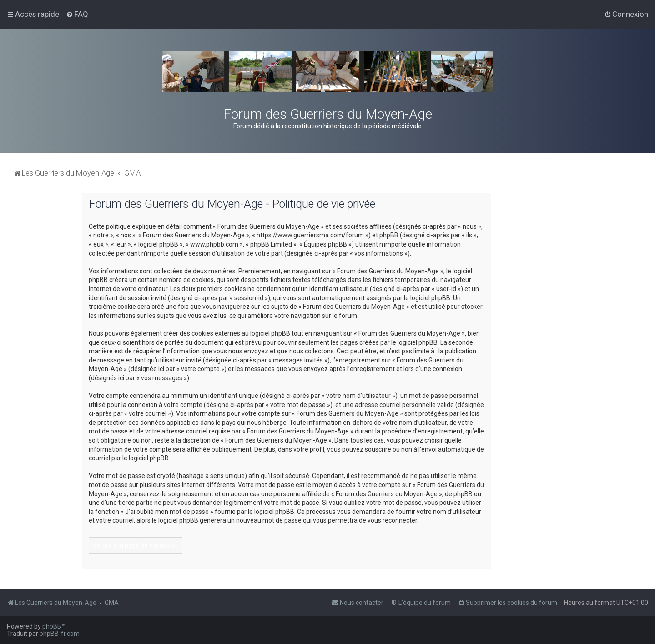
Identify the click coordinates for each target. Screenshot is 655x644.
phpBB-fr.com (60, 634)
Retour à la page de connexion (136, 545)
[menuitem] (77, 14)
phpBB (52, 626)
